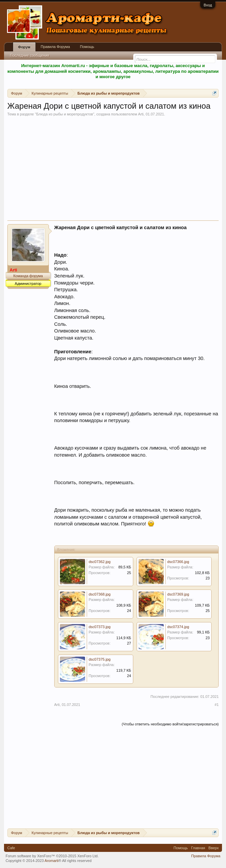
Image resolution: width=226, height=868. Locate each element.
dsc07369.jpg (178, 594)
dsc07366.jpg (178, 562)
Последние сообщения (30, 55)
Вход (208, 5)
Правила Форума (55, 47)
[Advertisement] (113, 170)
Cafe (11, 848)
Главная (198, 848)
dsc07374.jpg (178, 627)
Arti (141, 114)
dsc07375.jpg (100, 659)
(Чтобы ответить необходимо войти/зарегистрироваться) (170, 724)
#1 (217, 705)
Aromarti (52, 861)
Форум (24, 47)
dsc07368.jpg (100, 594)
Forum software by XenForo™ (52, 856)
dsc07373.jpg (100, 627)
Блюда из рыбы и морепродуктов (64, 114)
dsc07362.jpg (100, 562)
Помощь (87, 47)
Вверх (214, 848)
